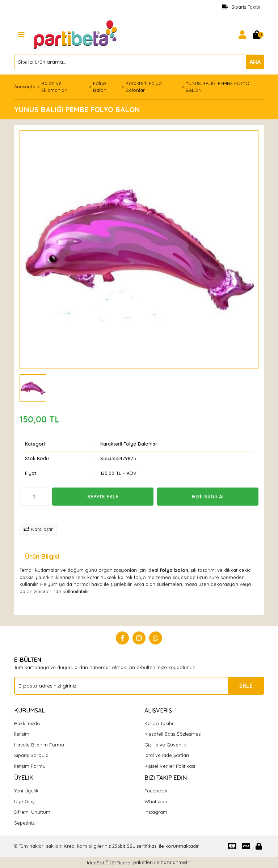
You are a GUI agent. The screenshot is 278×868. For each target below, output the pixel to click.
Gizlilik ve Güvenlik (165, 745)
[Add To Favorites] (44, 515)
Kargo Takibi (159, 723)
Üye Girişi (25, 801)
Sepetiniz (24, 823)
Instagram (156, 812)
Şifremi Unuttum (32, 812)
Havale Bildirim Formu (39, 745)
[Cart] (257, 35)
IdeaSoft (97, 862)
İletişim (22, 734)
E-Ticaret (122, 863)
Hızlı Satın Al (208, 497)
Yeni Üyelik (26, 791)
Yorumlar (96, 556)
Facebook (156, 791)
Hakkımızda (27, 723)
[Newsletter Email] (139, 686)
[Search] (139, 62)
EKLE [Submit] (246, 686)
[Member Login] (242, 35)
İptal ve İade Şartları (167, 755)
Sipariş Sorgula (31, 755)
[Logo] (76, 34)
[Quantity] (34, 497)
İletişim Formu (30, 766)
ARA (255, 62)
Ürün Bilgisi (42, 556)
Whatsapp (156, 801)
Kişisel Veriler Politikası (170, 766)
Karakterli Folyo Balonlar (129, 444)
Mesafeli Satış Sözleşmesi (173, 734)
